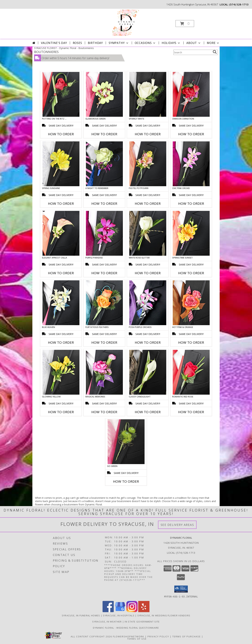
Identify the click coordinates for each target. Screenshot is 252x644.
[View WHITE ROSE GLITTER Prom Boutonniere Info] (148, 233)
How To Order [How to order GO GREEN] (126, 481)
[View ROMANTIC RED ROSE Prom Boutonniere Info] (191, 372)
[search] (215, 52)
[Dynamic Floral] (126, 22)
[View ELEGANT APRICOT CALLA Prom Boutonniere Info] (61, 233)
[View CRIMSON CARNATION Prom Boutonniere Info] (191, 94)
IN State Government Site (142, 621)
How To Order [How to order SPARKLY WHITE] (148, 134)
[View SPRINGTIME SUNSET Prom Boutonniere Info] (191, 233)
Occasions (145, 43)
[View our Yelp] (144, 611)
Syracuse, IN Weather (107, 621)
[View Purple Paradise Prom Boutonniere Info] (104, 233)
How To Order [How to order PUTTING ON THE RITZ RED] (61, 134)
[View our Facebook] (108, 611)
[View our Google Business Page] (120, 611)
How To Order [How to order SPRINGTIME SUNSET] (191, 273)
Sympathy (119, 43)
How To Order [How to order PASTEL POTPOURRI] (148, 204)
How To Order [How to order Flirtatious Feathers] (104, 342)
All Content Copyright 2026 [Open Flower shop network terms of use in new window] (91, 636)
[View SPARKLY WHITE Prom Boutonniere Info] (148, 94)
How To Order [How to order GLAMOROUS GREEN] (104, 134)
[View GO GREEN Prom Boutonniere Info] (126, 442)
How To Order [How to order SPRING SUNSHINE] (61, 204)
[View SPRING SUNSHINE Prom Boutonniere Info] (61, 164)
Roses (77, 43)
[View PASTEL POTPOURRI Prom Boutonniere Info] (148, 164)
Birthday (95, 43)
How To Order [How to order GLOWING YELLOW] (61, 412)
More (213, 43)
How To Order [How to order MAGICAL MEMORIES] (104, 412)
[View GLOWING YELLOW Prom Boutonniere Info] (61, 372)
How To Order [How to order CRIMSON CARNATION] (191, 134)
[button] (185, 24)
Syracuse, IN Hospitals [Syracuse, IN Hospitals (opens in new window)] (119, 615)
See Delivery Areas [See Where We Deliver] (177, 525)
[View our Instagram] (132, 611)
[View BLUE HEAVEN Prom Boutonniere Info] (61, 303)
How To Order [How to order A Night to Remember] (104, 204)
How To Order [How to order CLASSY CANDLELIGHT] (148, 412)
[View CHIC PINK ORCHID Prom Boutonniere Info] (191, 164)
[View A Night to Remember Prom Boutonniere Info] (104, 164)
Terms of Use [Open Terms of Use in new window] (137, 639)
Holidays (171, 43)
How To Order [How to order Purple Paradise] (104, 273)
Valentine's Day (54, 43)
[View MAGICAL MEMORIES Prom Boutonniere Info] (104, 372)
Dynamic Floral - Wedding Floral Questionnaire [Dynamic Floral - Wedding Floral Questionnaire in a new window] (126, 628)
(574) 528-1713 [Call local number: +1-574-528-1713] (239, 4)
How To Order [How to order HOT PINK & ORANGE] (191, 342)
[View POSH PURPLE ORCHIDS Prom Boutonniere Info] (148, 303)
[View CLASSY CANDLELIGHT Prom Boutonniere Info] (148, 372)
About (194, 43)
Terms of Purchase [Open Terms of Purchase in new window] (187, 636)
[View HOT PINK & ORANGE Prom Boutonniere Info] (191, 303)
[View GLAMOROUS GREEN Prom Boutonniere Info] (104, 94)
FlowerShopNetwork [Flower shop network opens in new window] (129, 636)
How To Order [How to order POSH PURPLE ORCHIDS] (148, 342)
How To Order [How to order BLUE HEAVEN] (61, 342)
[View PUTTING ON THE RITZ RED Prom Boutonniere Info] (61, 94)
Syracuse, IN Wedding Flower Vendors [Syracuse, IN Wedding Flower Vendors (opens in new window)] (164, 615)
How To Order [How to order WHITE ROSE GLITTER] (148, 273)
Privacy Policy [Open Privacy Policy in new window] (158, 636)
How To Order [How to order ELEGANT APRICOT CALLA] (61, 273)
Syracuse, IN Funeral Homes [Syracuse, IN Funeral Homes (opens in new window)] (81, 615)
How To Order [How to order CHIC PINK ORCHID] (191, 204)
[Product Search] (192, 52)
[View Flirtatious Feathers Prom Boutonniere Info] (104, 303)
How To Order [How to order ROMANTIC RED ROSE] (191, 412)
